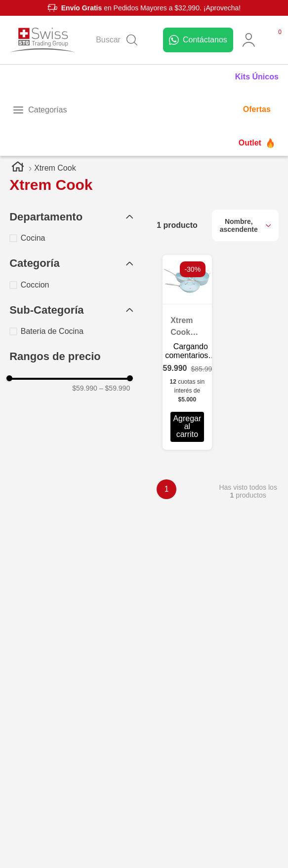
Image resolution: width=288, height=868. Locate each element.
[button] (71, 217)
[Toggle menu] (40, 110)
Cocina (33, 238)
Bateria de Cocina (52, 331)
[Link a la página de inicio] (18, 168)
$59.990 (85, 388)
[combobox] (119, 40)
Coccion (35, 285)
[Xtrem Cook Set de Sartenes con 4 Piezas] (187, 352)
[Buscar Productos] (132, 40)
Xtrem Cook (55, 168)
